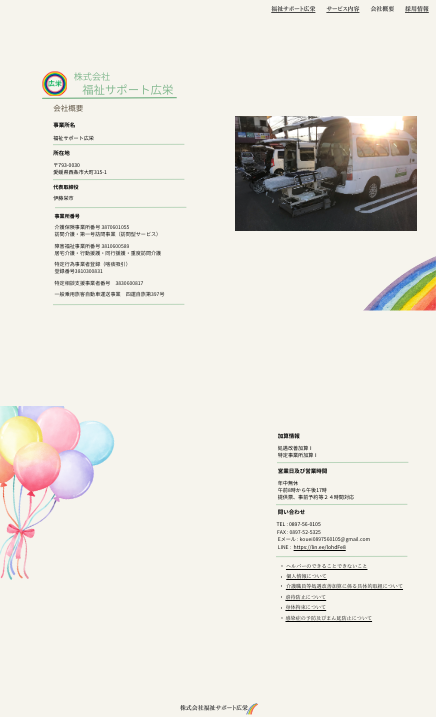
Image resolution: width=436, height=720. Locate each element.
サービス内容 (342, 9)
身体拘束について (305, 607)
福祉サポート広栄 (293, 9)
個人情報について (306, 576)
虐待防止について (305, 597)
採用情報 (417, 9)
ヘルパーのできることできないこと (327, 566)
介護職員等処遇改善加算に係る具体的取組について (344, 586)
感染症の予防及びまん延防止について (328, 618)
